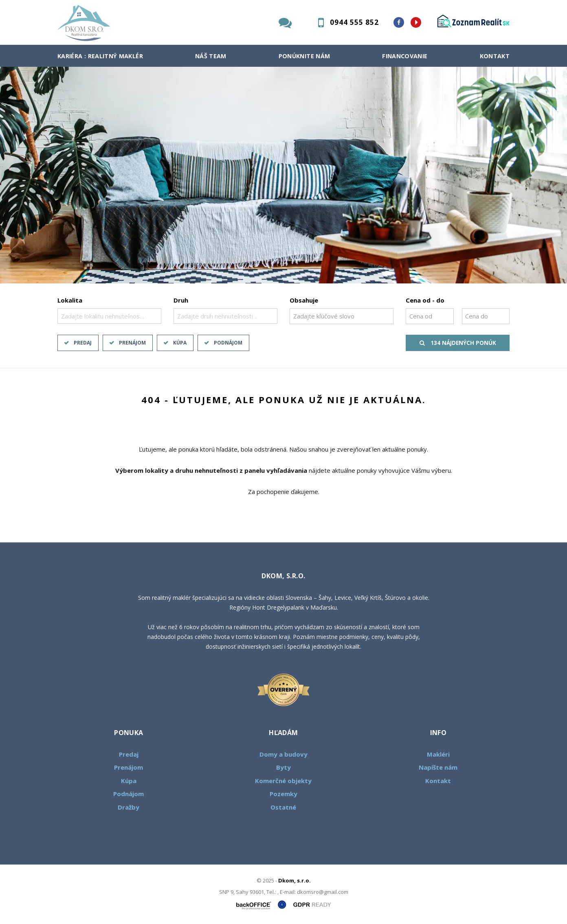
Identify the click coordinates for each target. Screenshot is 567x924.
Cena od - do (425, 300)
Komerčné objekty (283, 781)
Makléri (438, 754)
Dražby (129, 807)
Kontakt (495, 56)
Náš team (211, 56)
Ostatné (283, 807)
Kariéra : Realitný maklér (100, 56)
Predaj (83, 343)
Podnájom (228, 343)
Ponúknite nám (304, 56)
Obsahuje (304, 300)
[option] (283, 175)
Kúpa (180, 343)
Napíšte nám (438, 767)
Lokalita (70, 300)
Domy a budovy (283, 754)
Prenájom (132, 343)
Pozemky (283, 794)
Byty (283, 767)
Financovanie (405, 56)
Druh (181, 300)
